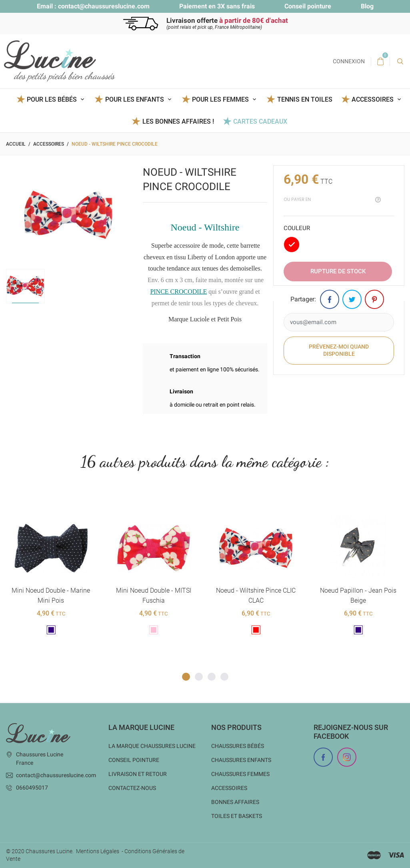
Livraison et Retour (138, 774)
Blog (367, 6)
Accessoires (229, 788)
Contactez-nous (132, 788)
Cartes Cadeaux (260, 121)
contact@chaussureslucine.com (104, 6)
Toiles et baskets (237, 816)
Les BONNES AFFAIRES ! (178, 121)
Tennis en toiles (305, 99)
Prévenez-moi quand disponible (339, 350)
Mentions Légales (98, 851)
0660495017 (32, 788)
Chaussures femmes (240, 774)
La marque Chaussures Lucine (152, 746)
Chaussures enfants (241, 760)
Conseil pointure (308, 6)
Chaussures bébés (238, 746)
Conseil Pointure (134, 760)
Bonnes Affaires (235, 802)
